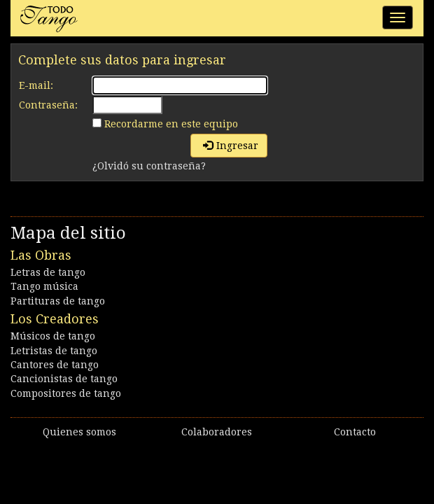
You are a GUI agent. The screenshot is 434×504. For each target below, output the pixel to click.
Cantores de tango (55, 365)
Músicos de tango (53, 336)
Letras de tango (48, 272)
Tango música (44, 286)
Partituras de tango (58, 301)
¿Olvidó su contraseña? (149, 166)
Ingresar (231, 145)
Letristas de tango (54, 351)
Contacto (355, 432)
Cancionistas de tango (64, 379)
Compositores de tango (66, 393)
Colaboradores (217, 432)
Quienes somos (79, 432)
